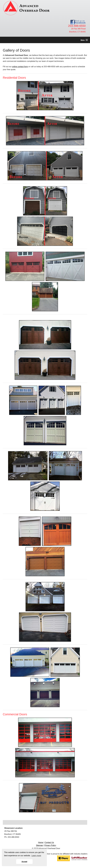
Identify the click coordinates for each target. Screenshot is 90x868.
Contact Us (49, 842)
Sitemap (39, 845)
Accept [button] (24, 862)
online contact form (20, 67)
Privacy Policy (50, 845)
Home (41, 842)
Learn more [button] (36, 856)
